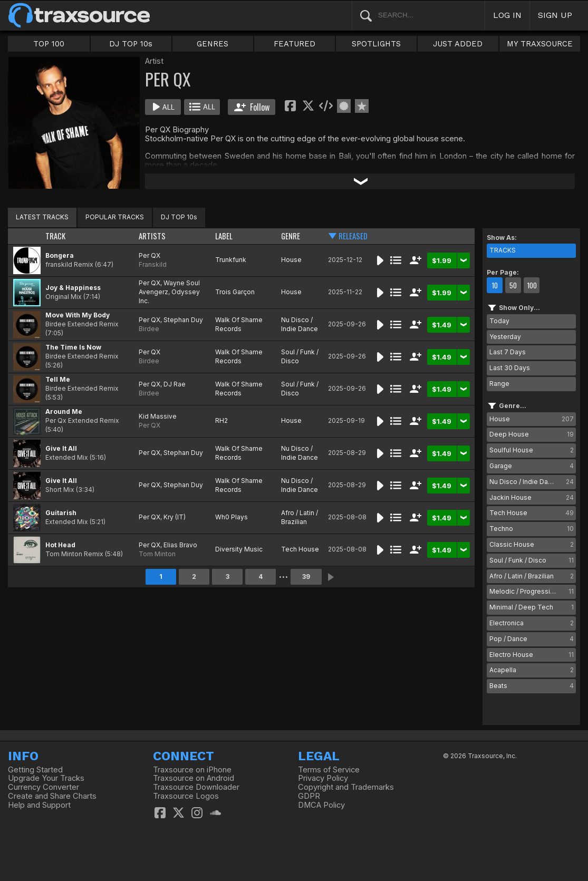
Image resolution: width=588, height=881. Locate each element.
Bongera (60, 255)
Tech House (300, 549)
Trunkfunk (231, 260)
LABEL (224, 236)
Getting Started (35, 770)
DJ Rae (175, 384)
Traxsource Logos (186, 796)
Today (499, 321)
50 (513, 285)
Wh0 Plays (232, 517)
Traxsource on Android (194, 778)
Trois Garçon (235, 292)
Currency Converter (44, 787)
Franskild (153, 264)
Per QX (150, 255)
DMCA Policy (321, 805)
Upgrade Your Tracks (46, 778)
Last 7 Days (508, 352)
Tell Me (58, 379)
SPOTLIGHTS (376, 44)
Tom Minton (157, 554)
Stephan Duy (183, 320)
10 (495, 285)
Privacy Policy (323, 778)
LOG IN (507, 15)
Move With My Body (78, 315)
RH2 (221, 420)
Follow (252, 107)
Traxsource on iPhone (192, 770)
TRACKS (503, 250)
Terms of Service (329, 770)
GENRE (291, 236)
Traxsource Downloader (196, 787)
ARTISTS (152, 236)
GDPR (309, 796)
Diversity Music (239, 549)
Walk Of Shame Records (239, 324)
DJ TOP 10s (131, 44)
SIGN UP (555, 15)
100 (532, 285)
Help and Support (39, 805)
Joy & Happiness (73, 288)
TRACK (55, 236)
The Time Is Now (73, 347)
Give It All (61, 448)
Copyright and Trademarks (346, 787)
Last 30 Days (510, 368)
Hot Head (60, 545)
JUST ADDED (458, 44)
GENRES (213, 44)
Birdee (149, 329)
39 (306, 577)
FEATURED (295, 44)
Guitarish (61, 513)
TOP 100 (49, 44)
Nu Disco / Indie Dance (300, 324)
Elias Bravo (180, 545)
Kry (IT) (175, 517)
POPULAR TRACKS (115, 217)
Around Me (64, 412)
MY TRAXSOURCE (540, 44)
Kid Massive (158, 416)
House (291, 260)
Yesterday (505, 337)
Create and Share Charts (52, 796)
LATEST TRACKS (42, 217)
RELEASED (353, 236)
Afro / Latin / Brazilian (300, 517)
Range (499, 384)
